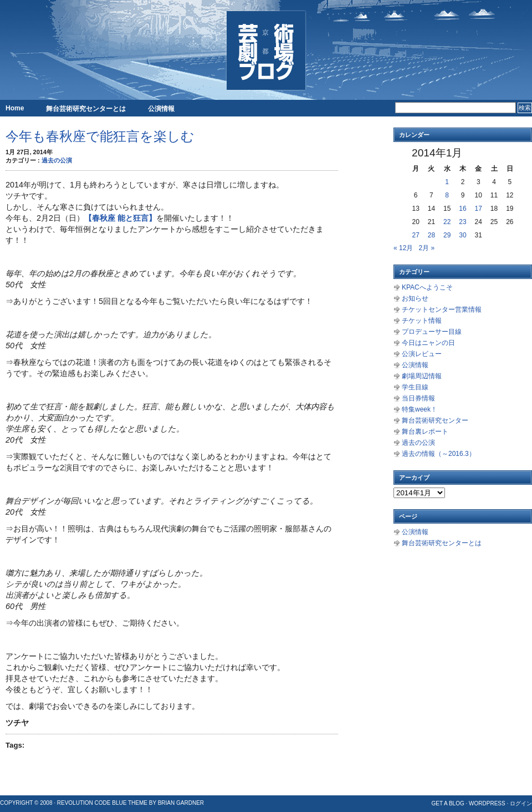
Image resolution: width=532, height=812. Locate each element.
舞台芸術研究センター (435, 420)
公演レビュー (422, 354)
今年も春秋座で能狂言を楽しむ (100, 136)
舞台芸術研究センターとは (86, 109)
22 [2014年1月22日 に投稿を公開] (447, 222)
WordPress (487, 803)
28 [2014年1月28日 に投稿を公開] (431, 235)
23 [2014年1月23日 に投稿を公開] (462, 222)
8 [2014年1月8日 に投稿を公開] (447, 195)
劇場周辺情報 (422, 376)
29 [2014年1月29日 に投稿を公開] (447, 235)
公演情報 (161, 109)
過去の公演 (57, 160)
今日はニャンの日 (428, 343)
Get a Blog (447, 803)
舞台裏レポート (425, 432)
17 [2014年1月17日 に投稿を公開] (479, 209)
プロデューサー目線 (432, 332)
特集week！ (420, 409)
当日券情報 (418, 398)
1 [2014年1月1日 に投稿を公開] (447, 182)
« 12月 (403, 248)
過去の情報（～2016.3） (439, 454)
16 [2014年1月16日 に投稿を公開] (462, 209)
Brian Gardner (181, 803)
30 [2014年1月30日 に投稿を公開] (462, 235)
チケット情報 (422, 321)
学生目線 (415, 387)
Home (15, 108)
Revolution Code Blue (92, 803)
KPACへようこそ (427, 287)
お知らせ (415, 298)
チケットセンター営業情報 (442, 309)
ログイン (521, 803)
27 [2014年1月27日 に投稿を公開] (415, 235)
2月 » (426, 248)
